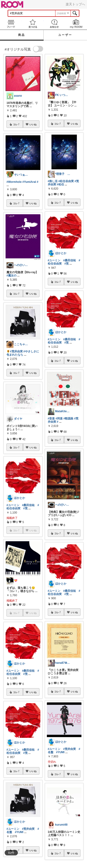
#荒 (25, 508)
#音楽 (51, 419)
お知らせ (55, 24)
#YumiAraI (29, 182)
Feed (11, 24)
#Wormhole (14, 182)
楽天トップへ (75, 4)
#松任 (60, 184)
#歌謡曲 (69, 419)
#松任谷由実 (66, 181)
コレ (16, 124)
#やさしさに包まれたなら (23, 353)
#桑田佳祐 (28, 505)
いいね (33, 124)
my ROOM (76, 24)
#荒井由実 (16, 351)
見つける (33, 24)
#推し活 (53, 181)
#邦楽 (59, 419)
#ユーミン (13, 505)
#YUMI (19, 832)
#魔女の (11, 276)
